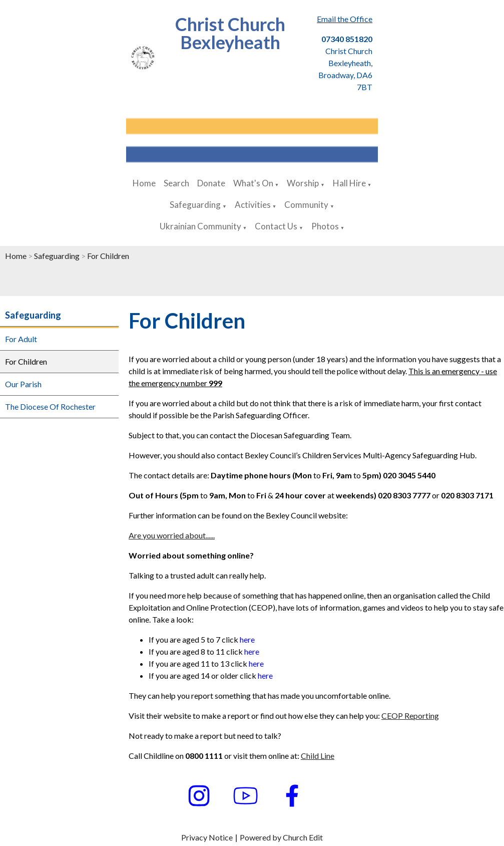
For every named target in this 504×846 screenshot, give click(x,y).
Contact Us (276, 226)
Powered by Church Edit (281, 837)
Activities (253, 205)
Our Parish (23, 384)
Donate (211, 183)
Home (144, 183)
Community (306, 205)
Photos (325, 226)
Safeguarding (195, 205)
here (247, 639)
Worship (303, 183)
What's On (253, 183)
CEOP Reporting (410, 716)
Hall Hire (349, 183)
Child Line (318, 756)
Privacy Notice (207, 837)
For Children (108, 256)
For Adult (21, 339)
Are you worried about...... (172, 535)
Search (176, 183)
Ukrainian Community (200, 226)
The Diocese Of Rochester (50, 406)
